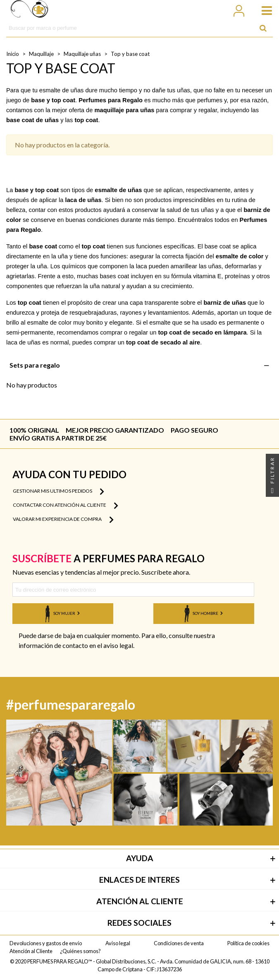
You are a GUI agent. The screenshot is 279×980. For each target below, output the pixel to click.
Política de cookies (248, 943)
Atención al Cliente (31, 951)
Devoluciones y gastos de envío (46, 943)
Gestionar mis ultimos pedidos (58, 491)
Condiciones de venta (179, 943)
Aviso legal (118, 943)
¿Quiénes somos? (80, 951)
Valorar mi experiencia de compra (63, 520)
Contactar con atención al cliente (66, 506)
